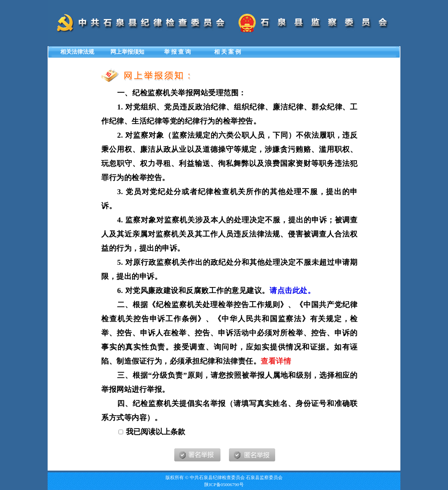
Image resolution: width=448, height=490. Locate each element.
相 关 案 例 (228, 52)
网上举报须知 (127, 52)
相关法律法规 (77, 52)
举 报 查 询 (177, 52)
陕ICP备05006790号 (224, 485)
